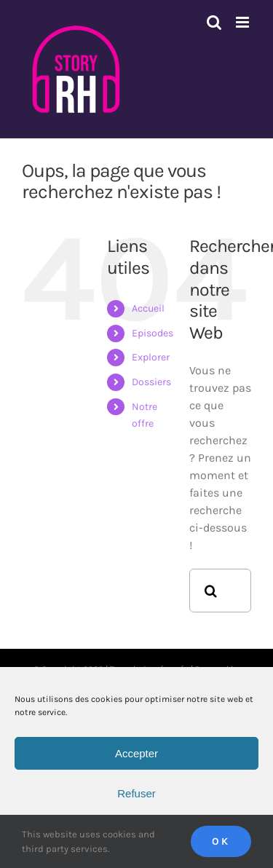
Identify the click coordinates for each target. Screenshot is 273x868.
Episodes (153, 333)
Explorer (151, 357)
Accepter (136, 753)
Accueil (148, 308)
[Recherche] (211, 591)
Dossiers (151, 382)
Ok (221, 841)
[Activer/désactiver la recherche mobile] (214, 22)
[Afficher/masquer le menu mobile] (244, 22)
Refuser (136, 793)
